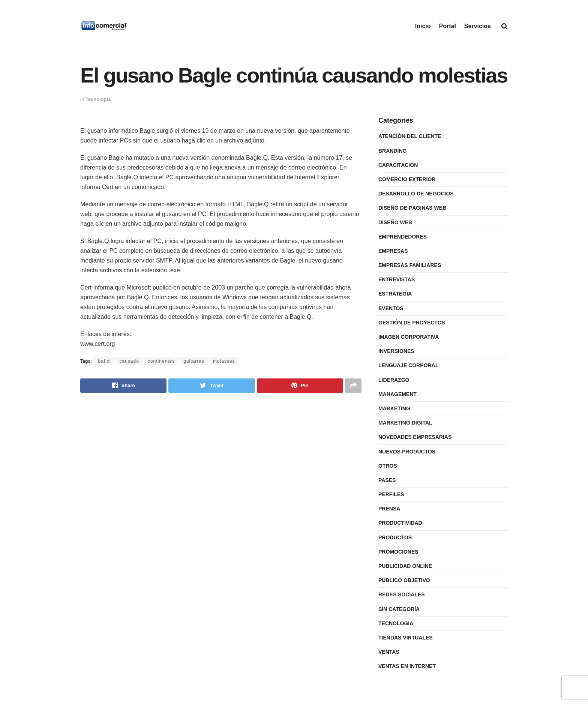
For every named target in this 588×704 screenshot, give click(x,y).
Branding (392, 151)
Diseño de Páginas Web (412, 208)
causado (129, 361)
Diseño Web (395, 222)
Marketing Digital (405, 423)
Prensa (389, 509)
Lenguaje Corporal (408, 365)
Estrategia (395, 294)
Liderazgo (394, 380)
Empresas (393, 251)
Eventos (391, 308)
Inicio (423, 26)
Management (397, 394)
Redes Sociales (402, 594)
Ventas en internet (407, 666)
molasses (224, 361)
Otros (388, 466)
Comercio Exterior (407, 179)
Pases (387, 480)
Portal (448, 26)
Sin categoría (399, 609)
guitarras (194, 361)
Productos (395, 537)
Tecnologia (98, 99)
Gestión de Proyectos (412, 323)
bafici (104, 361)
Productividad (400, 523)
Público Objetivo (404, 580)
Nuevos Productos (407, 452)
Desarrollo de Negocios (416, 194)
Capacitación (398, 165)
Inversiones (396, 351)
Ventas (389, 652)
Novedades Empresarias (415, 437)
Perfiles (391, 494)
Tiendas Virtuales (406, 638)
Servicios (478, 26)
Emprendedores (403, 237)
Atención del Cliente (410, 136)
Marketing (394, 408)
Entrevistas (397, 279)
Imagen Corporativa (409, 337)
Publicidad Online (405, 566)
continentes (161, 361)
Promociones (398, 552)
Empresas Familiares (410, 265)
